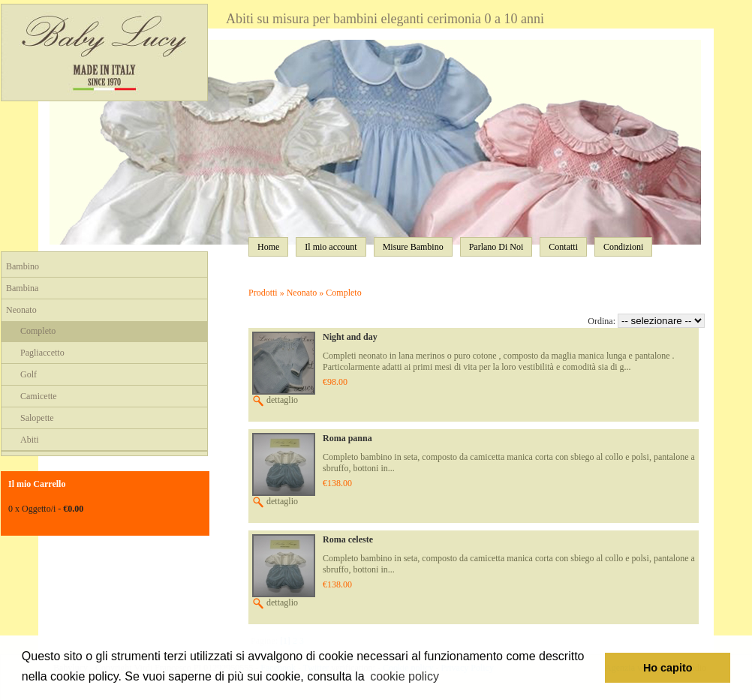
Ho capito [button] (668, 668)
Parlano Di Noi (496, 247)
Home (268, 247)
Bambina (22, 288)
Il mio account (331, 247)
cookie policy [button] (405, 676)
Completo (38, 331)
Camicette (39, 396)
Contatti (563, 247)
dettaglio (275, 400)
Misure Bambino (413, 247)
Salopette (37, 418)
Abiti (30, 440)
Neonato (21, 310)
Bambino (23, 266)
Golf (29, 374)
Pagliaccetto (42, 353)
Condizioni (623, 247)
